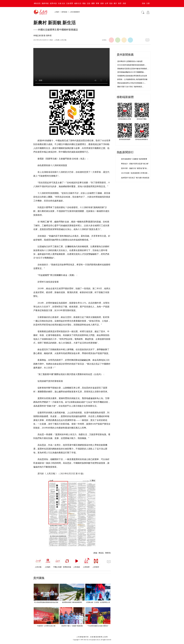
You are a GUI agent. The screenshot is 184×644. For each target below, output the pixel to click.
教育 (120, 3)
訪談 (89, 3)
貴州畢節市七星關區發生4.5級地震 (130, 61)
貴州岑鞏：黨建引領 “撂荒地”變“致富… (136, 168)
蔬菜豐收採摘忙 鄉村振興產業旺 (72, 602)
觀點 (84, 3)
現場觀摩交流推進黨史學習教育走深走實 (132, 76)
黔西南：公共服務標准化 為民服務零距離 (132, 79)
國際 (93, 3)
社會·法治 (61, 3)
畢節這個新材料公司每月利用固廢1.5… (132, 83)
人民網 (57, 12)
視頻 (111, 3)
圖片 (115, 3)
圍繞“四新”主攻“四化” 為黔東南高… (130, 87)
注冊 (148, 3)
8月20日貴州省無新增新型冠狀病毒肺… (132, 65)
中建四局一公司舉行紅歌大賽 (46, 626)
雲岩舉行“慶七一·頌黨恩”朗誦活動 (72, 626)
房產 (124, 3)
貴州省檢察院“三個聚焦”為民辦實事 (134, 159)
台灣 (106, 3)
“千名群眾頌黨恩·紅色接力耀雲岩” (98, 626)
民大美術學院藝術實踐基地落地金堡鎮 (46, 602)
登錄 (144, 3)
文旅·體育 (70, 3)
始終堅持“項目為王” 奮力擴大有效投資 (135, 178)
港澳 (102, 3)
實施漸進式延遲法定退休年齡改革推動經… (133, 69)
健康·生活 (78, 3)
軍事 (98, 3)
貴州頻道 (64, 12)
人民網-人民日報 (60, 40)
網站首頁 (37, 3)
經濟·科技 (53, 3)
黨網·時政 (45, 3)
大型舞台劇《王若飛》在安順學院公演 (98, 602)
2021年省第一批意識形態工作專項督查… (136, 173)
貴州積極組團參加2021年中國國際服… (131, 72)
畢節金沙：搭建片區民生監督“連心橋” (135, 164)
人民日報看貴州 (75, 12)
